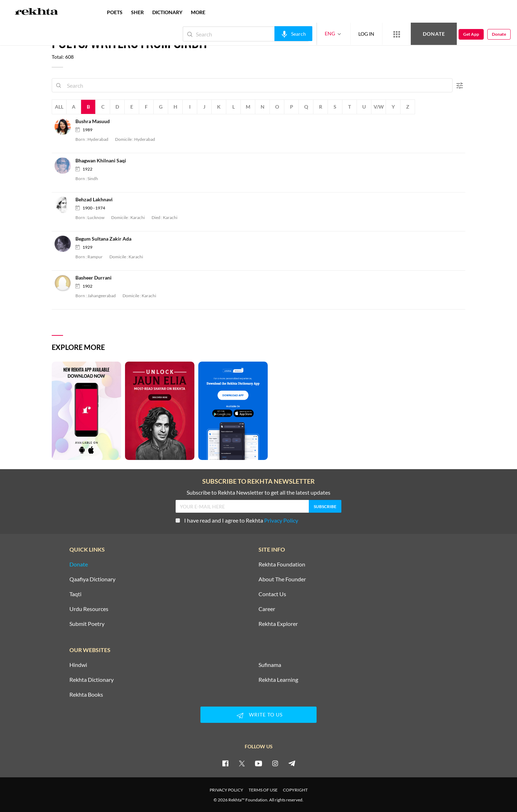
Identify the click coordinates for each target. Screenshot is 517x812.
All (59, 107)
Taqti (75, 594)
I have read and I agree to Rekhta (237, 520)
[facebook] (225, 763)
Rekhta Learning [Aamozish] (278, 680)
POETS (115, 12)
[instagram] (275, 763)
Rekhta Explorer (278, 624)
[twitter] (242, 763)
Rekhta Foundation (282, 564)
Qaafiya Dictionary (92, 579)
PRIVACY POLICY (226, 790)
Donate (434, 34)
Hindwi (78, 665)
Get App (471, 34)
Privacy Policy (281, 520)
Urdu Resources (89, 609)
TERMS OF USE (263, 790)
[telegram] (292, 763)
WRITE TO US (258, 715)
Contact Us (272, 594)
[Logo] (36, 12)
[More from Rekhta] (397, 34)
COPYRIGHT (295, 790)
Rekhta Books (86, 695)
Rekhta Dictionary (92, 680)
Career (267, 609)
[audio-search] (293, 34)
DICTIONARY (167, 12)
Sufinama (270, 665)
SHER (137, 12)
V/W (379, 107)
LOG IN (366, 34)
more (198, 12)
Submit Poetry (87, 624)
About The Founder (282, 579)
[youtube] (258, 763)
